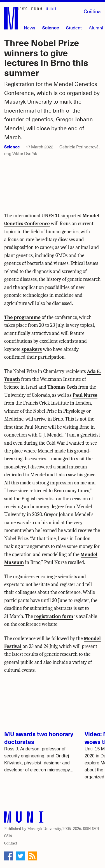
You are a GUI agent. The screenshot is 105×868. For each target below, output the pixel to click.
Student (74, 28)
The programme (22, 317)
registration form (54, 616)
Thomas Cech (62, 387)
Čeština (92, 11)
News (30, 28)
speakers (32, 349)
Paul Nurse (85, 395)
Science (51, 27)
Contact (11, 843)
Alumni (96, 28)
